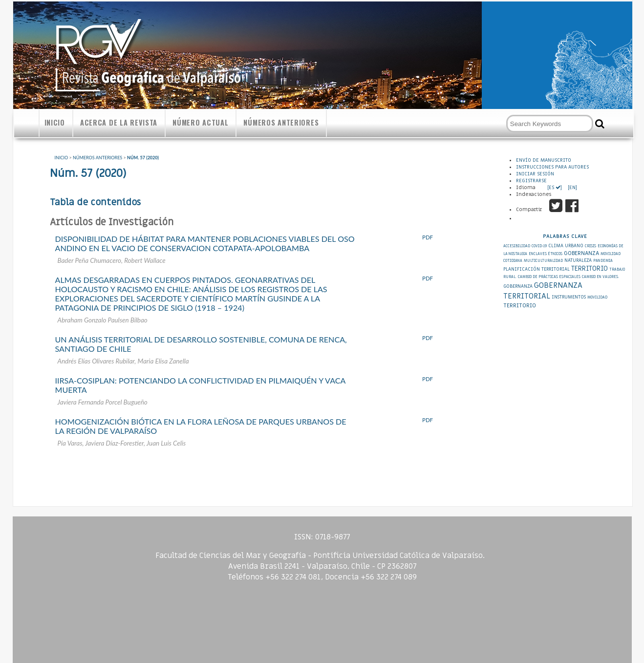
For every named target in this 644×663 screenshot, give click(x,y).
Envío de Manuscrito (544, 160)
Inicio (55, 122)
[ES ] (555, 188)
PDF (428, 237)
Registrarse (531, 181)
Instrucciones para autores (552, 167)
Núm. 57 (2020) (143, 158)
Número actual (200, 122)
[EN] (572, 188)
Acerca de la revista (119, 122)
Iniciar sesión (535, 174)
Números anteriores (281, 122)
